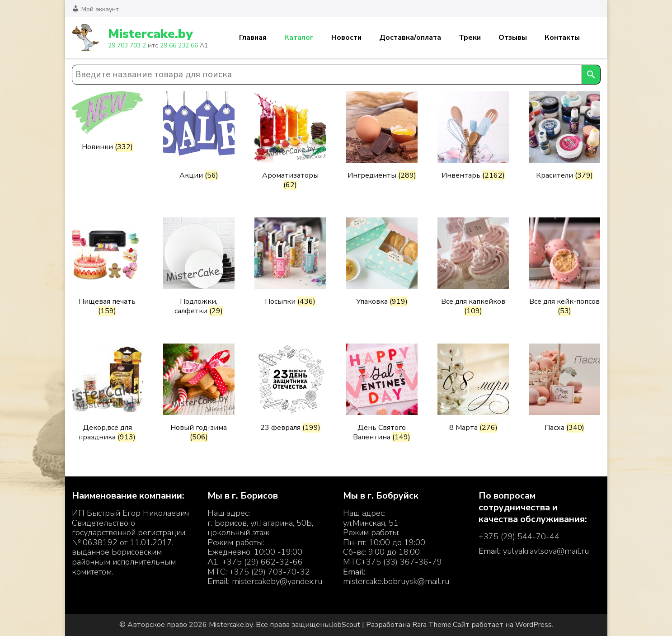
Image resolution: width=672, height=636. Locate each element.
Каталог (299, 38)
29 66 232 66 (179, 45)
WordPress (533, 625)
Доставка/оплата (410, 38)
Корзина (595, 38)
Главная (253, 38)
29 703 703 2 (127, 45)
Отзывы (513, 38)
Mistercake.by (150, 34)
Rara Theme (432, 625)
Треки (470, 38)
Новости (346, 38)
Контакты (562, 38)
